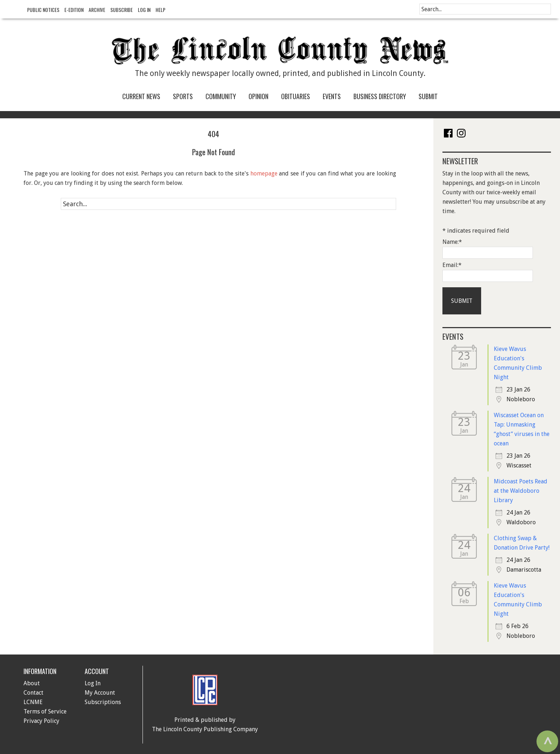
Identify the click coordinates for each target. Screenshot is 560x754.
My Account (100, 693)
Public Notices (43, 10)
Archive (97, 10)
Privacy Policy (41, 721)
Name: (452, 242)
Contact (33, 693)
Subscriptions (103, 702)
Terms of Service (45, 711)
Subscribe (122, 10)
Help (160, 10)
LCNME (33, 702)
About (32, 683)
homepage (264, 173)
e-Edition (74, 10)
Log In (144, 10)
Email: (452, 265)
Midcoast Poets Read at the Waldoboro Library (521, 491)
